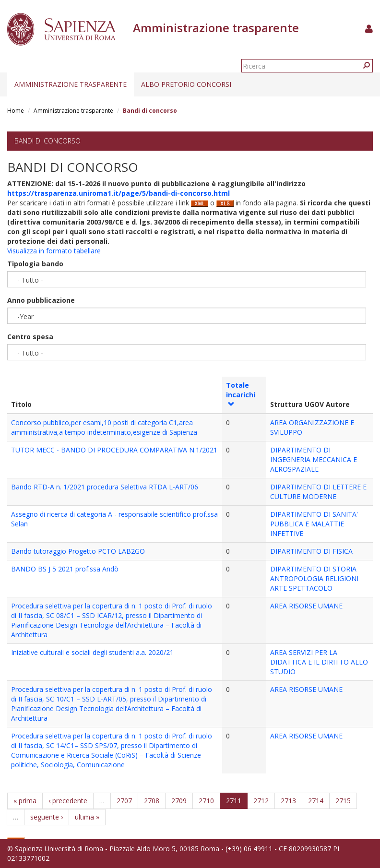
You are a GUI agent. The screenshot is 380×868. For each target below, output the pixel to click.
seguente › (47, 817)
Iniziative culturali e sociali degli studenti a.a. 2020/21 (92, 652)
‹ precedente (68, 801)
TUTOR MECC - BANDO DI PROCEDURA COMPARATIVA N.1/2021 (114, 450)
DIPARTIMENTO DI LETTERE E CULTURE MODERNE (318, 492)
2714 (316, 801)
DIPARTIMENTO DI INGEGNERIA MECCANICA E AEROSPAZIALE (314, 459)
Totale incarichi (241, 394)
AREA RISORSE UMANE (306, 606)
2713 (288, 801)
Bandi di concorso (47, 141)
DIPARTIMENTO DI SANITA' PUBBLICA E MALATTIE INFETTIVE (314, 524)
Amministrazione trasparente (71, 84)
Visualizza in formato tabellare (54, 251)
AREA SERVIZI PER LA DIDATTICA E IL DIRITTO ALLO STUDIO (319, 662)
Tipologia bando (35, 264)
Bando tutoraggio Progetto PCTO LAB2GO (78, 551)
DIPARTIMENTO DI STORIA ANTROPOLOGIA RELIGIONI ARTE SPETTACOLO (314, 578)
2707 (124, 801)
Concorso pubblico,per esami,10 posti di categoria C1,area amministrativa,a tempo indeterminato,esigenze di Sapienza (104, 427)
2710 (206, 801)
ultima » (87, 817)
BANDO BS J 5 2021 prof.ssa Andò (65, 569)
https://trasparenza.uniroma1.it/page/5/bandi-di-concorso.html (119, 193)
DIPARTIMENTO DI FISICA (311, 551)
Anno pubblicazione (41, 300)
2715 (343, 801)
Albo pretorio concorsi (186, 84)
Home (16, 111)
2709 (179, 801)
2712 (261, 801)
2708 (152, 801)
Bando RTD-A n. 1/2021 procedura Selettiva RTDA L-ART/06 (105, 487)
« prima (25, 801)
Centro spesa (30, 337)
